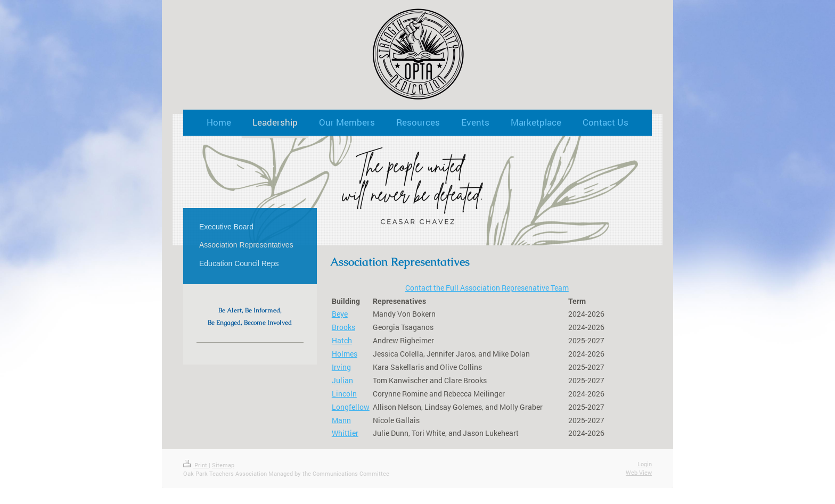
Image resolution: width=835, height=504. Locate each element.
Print (196, 465)
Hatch (342, 340)
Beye (340, 314)
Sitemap (223, 465)
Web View (639, 472)
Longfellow (351, 407)
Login (645, 464)
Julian (342, 380)
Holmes (345, 354)
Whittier (345, 433)
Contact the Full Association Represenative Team (487, 288)
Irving (341, 367)
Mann (341, 420)
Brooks (343, 327)
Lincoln (344, 394)
